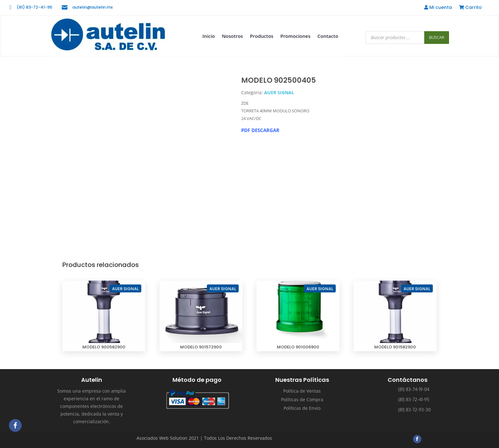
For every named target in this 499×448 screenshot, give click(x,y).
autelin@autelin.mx (92, 7)
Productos (262, 36)
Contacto (328, 36)
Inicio (209, 36)
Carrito (470, 8)
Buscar (437, 37)
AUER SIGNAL (279, 92)
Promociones (295, 36)
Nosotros (232, 36)
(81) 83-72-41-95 (34, 7)
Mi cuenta (438, 8)
